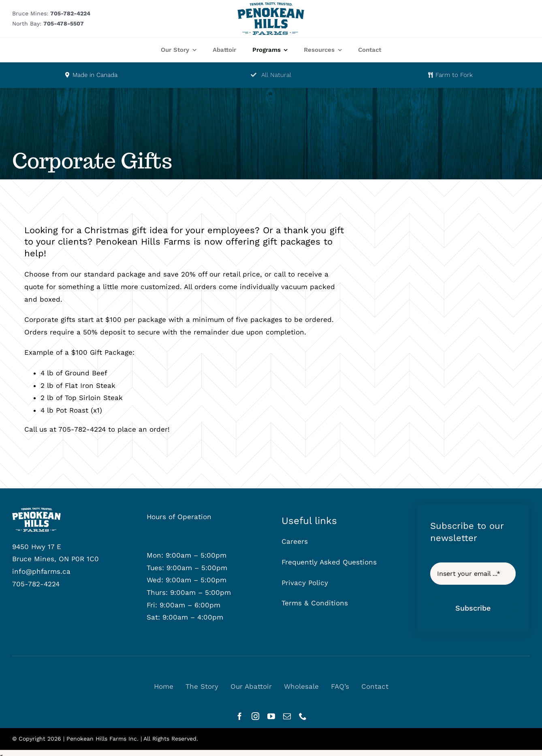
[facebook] (240, 716)
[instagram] (255, 716)
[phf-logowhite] (36, 511)
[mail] (287, 716)
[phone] (303, 716)
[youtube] (271, 716)
